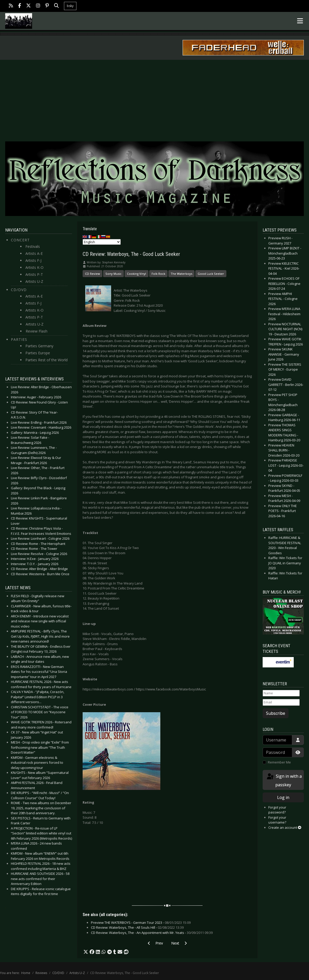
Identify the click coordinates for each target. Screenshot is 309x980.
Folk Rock (158, 274)
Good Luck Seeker (211, 274)
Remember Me (279, 762)
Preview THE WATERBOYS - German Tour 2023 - (141, 923)
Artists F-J (33, 260)
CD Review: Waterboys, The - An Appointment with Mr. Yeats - (152, 933)
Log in (283, 797)
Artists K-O (34, 267)
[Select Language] (102, 242)
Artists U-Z (34, 281)
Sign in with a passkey (284, 780)
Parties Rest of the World (46, 360)
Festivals (33, 246)
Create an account (285, 827)
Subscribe (276, 713)
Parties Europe (38, 353)
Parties (19, 339)
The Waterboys (181, 274)
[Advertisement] (154, 99)
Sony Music (113, 274)
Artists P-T (34, 274)
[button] (86, 952)
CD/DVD (19, 290)
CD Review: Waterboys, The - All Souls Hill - (137, 927)
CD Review (92, 274)
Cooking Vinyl (136, 274)
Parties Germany (39, 346)
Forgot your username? (277, 820)
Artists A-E (34, 253)
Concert (20, 240)
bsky (70, 6)
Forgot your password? (277, 810)
